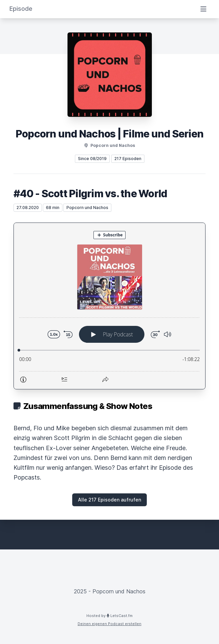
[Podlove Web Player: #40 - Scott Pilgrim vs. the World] (109, 306)
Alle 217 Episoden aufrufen (109, 500)
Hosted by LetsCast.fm (109, 616)
